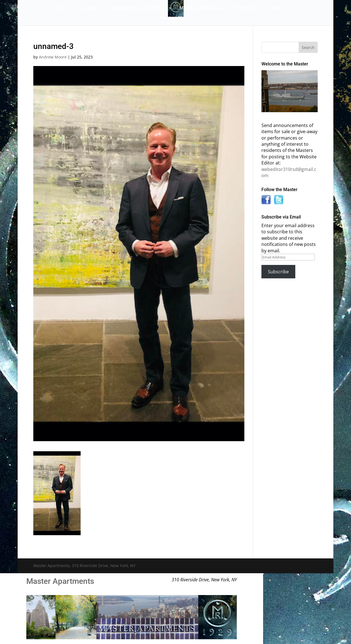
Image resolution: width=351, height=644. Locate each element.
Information (246, 8)
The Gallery (87, 8)
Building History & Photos (139, 8)
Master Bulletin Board (203, 8)
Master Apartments (60, 581)
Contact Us (172, 18)
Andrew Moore (53, 57)
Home (61, 8)
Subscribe (278, 272)
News (278, 8)
